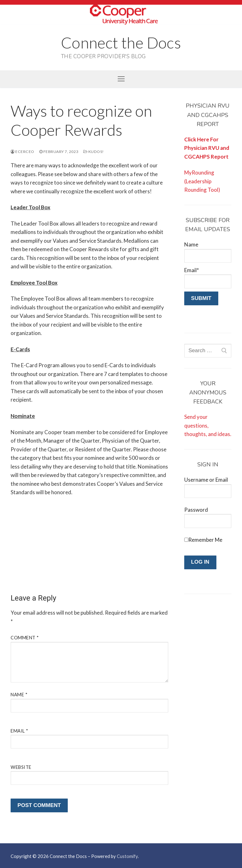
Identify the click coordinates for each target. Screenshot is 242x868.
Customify (127, 856)
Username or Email (206, 480)
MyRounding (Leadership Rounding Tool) (202, 181)
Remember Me (205, 540)
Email (20, 731)
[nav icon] (121, 79)
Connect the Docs (121, 43)
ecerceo (22, 152)
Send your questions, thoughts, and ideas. (208, 425)
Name (19, 695)
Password (196, 510)
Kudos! (94, 152)
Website (21, 767)
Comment (25, 638)
